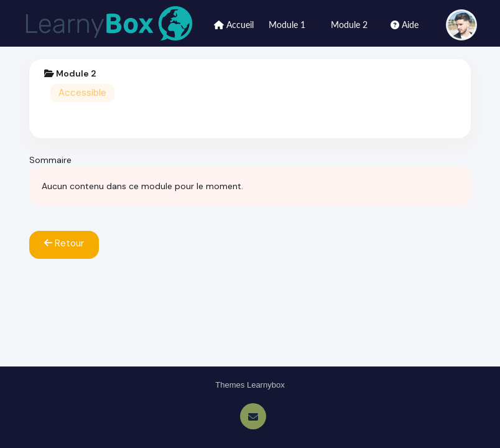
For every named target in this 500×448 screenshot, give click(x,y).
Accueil (234, 25)
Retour (64, 243)
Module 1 (293, 24)
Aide (405, 25)
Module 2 (355, 24)
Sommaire (50, 160)
